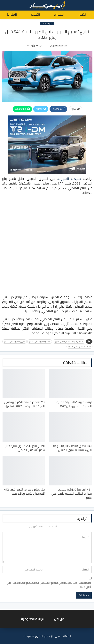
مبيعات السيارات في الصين (79, 346)
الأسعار (35, 15)
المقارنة (12, 15)
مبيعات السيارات (69, 179)
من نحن (59, 619)
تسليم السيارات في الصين (40, 341)
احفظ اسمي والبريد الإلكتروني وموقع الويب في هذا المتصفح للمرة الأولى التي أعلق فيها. (49, 585)
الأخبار (82, 15)
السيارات (59, 15)
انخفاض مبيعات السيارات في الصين (69, 341)
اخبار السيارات (47, 24)
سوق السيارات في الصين (15, 341)
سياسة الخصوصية (33, 619)
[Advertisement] (47, 245)
